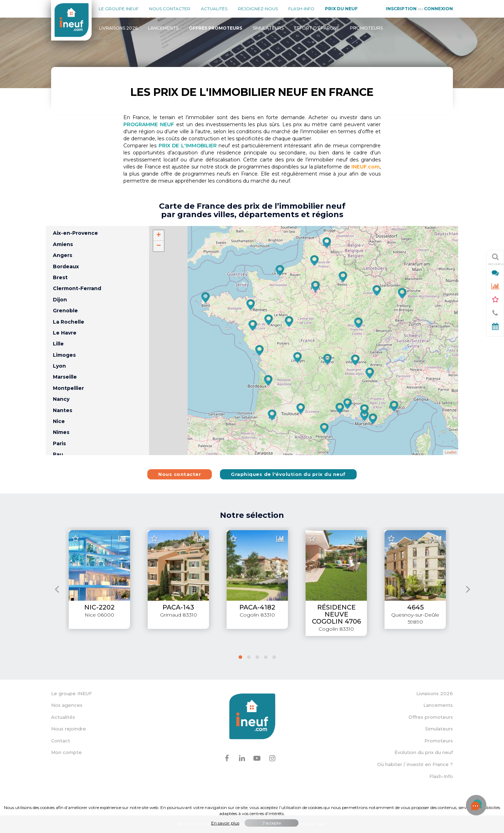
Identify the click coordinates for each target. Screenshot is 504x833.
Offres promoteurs (431, 717)
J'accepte (272, 823)
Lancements (163, 28)
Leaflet (451, 452)
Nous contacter (170, 9)
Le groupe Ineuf (119, 9)
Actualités (214, 9)
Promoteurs (366, 28)
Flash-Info (301, 9)
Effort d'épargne (317, 28)
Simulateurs (268, 28)
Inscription (401, 9)
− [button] (158, 246)
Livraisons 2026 (118, 28)
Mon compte (66, 752)
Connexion (438, 9)
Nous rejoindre (69, 729)
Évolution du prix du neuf (424, 752)
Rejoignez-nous (258, 9)
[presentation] (57, 589)
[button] (240, 657)
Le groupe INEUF (72, 693)
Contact (61, 741)
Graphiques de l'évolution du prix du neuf (288, 474)
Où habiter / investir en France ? (415, 764)
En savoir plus (225, 823)
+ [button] (158, 235)
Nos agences (67, 705)
